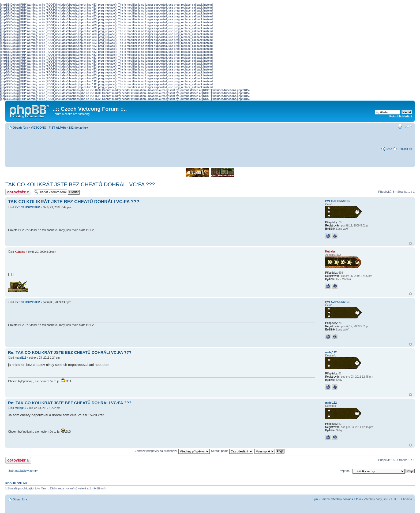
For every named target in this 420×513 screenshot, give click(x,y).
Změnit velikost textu (408, 127)
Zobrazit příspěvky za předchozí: (172, 451)
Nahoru (410, 244)
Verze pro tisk (400, 127)
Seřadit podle (232, 451)
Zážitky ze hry (78, 128)
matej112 (20, 358)
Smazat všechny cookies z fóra (341, 499)
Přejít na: (344, 471)
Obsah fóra (20, 128)
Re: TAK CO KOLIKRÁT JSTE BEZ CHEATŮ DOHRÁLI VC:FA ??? (70, 352)
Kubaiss (20, 252)
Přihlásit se (405, 149)
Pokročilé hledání (401, 116)
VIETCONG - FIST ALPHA (48, 128)
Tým (315, 499)
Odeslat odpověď (18, 192)
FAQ (389, 149)
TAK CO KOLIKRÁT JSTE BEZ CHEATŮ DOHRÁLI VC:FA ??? (80, 184)
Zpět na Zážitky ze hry (23, 471)
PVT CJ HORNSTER (27, 207)
